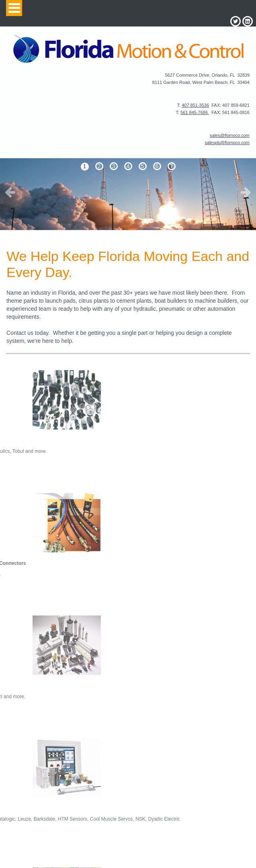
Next (246, 192)
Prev (10, 192)
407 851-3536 (195, 105)
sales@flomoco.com (230, 135)
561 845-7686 (195, 112)
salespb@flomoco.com (227, 143)
